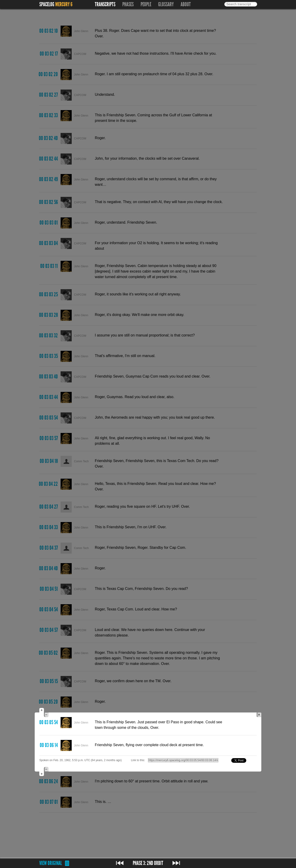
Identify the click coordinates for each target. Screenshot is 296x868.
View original (51, 863)
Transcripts (105, 4)
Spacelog (47, 4)
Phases (128, 4)
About (186, 4)
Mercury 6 (64, 4)
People (146, 4)
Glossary (166, 4)
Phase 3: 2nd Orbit (148, 863)
